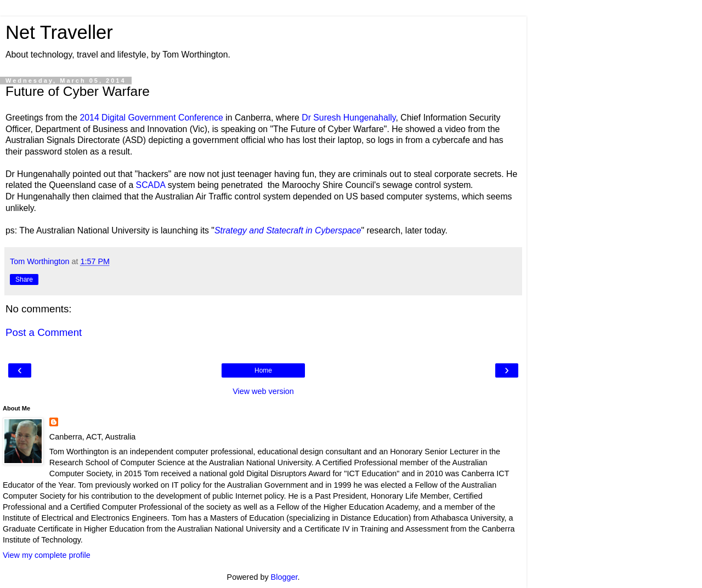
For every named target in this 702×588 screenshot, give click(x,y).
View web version (263, 391)
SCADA (151, 185)
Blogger (284, 577)
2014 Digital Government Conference (151, 118)
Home (263, 370)
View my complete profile (47, 555)
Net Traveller (59, 32)
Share (24, 279)
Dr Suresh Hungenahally (349, 118)
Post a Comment (44, 332)
